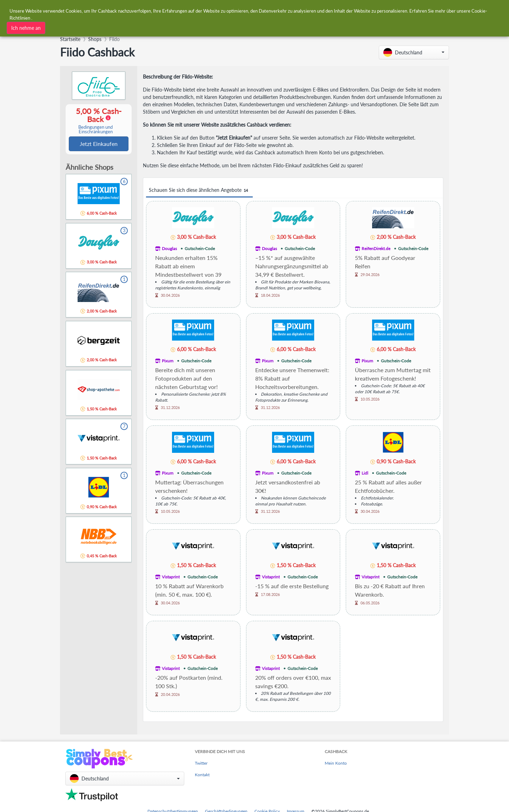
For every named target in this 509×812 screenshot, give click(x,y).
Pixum (168, 361)
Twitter (201, 763)
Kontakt (202, 775)
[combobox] (155, 27)
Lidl (365, 473)
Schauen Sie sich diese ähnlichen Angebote (199, 190)
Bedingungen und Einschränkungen (95, 130)
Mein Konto (336, 763)
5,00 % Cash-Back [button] (95, 121)
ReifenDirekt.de (376, 249)
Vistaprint (171, 577)
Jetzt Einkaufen (99, 144)
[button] (414, 52)
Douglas (169, 249)
